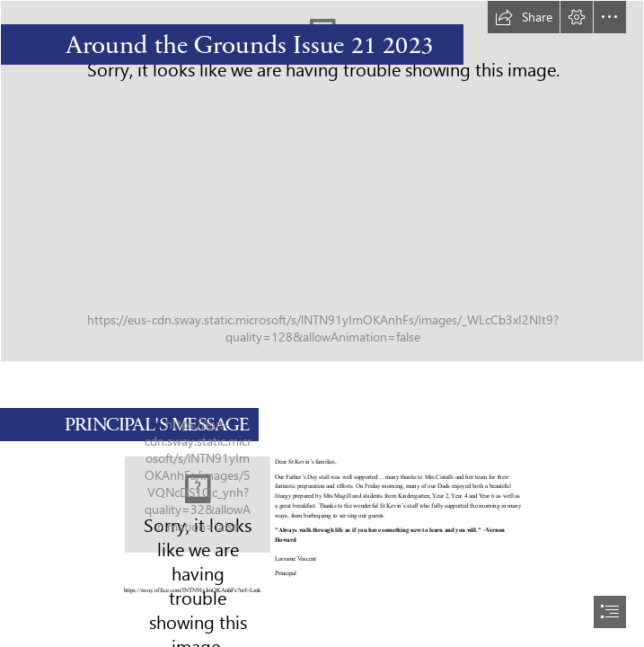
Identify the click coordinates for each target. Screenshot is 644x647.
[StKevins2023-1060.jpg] (322, 181)
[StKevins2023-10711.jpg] (198, 505)
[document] (322, 323)
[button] (524, 17)
